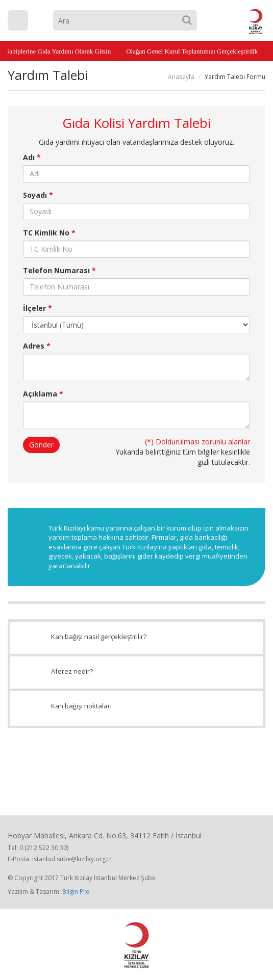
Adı (32, 157)
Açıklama (43, 394)
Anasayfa (181, 77)
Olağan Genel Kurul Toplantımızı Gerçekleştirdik (189, 51)
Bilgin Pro (76, 892)
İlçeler (38, 308)
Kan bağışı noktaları (136, 708)
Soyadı (38, 195)
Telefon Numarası (59, 270)
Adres (37, 346)
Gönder (41, 445)
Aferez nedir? (136, 672)
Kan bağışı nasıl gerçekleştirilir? (136, 638)
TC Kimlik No (49, 233)
